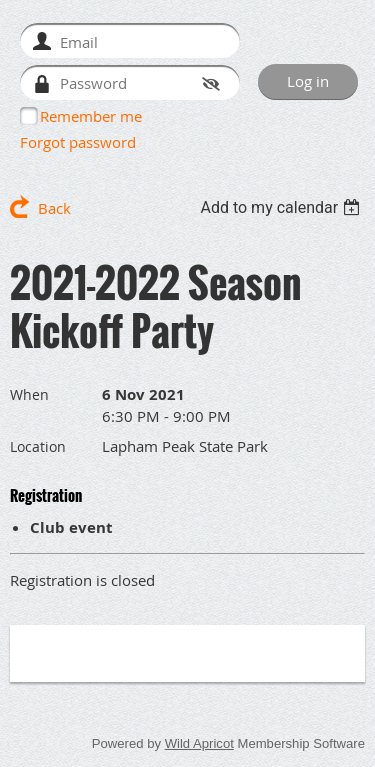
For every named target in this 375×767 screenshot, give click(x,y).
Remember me (91, 116)
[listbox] (282, 207)
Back (54, 208)
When (29, 394)
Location (38, 446)
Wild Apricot (199, 743)
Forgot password (78, 142)
